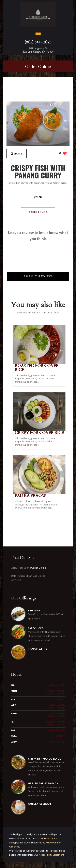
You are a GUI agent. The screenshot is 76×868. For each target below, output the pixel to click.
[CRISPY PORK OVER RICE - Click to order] (40, 430)
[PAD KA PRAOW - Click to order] (40, 493)
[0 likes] (63, 154)
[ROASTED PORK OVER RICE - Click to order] (40, 363)
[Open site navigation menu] (38, 34)
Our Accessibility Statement (49, 861)
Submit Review (38, 276)
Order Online (38, 66)
